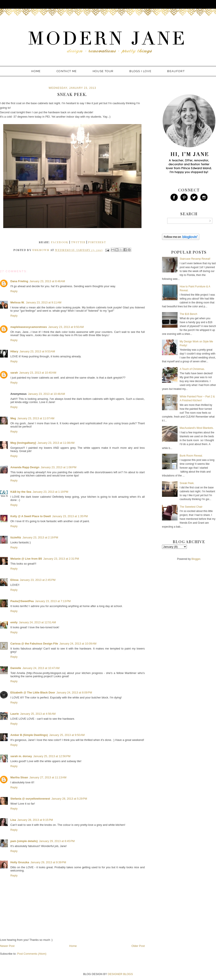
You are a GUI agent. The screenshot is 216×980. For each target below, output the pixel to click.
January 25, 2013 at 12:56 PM (52, 756)
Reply (14, 291)
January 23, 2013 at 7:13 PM (53, 601)
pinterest (97, 242)
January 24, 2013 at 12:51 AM (37, 622)
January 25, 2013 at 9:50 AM (67, 735)
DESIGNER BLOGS (120, 974)
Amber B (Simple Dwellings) (29, 735)
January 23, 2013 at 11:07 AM (36, 418)
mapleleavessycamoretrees (29, 327)
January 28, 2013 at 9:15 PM (35, 820)
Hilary (14, 351)
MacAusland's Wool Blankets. (197, 428)
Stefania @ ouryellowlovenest (30, 799)
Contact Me (67, 71)
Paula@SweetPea (22, 601)
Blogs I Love (140, 71)
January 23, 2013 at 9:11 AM (44, 302)
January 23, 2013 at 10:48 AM (46, 394)
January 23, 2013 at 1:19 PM (50, 492)
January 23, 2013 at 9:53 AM (37, 351)
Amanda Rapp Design (25, 467)
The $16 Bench (188, 314)
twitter (78, 242)
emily (14, 622)
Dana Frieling (19, 281)
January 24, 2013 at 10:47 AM (41, 668)
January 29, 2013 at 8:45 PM (57, 841)
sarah (14, 373)
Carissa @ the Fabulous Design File (34, 644)
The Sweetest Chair (191, 507)
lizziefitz (16, 537)
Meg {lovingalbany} (23, 443)
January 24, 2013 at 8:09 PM (74, 692)
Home (36, 71)
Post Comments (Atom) (32, 954)
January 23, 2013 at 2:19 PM (40, 537)
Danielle (16, 668)
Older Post (138, 946)
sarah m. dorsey (21, 756)
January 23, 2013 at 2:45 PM (38, 580)
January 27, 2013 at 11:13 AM (48, 777)
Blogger (196, 559)
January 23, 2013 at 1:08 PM (58, 467)
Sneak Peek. (187, 483)
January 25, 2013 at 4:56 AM (38, 714)
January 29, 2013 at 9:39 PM (48, 862)
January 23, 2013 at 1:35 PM (70, 516)
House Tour (103, 71)
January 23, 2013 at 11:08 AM (56, 443)
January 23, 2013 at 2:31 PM (61, 559)
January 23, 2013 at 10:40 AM (38, 373)
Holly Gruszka (20, 862)
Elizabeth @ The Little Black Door (33, 692)
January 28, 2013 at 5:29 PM (69, 799)
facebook (60, 242)
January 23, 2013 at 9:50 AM (66, 327)
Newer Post (7, 946)
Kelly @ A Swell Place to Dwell (31, 516)
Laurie (15, 714)
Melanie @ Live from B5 (26, 559)
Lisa (13, 820)
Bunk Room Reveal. (191, 456)
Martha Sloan (19, 777)
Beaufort (176, 71)
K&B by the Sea (21, 492)
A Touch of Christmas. (192, 369)
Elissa (14, 580)
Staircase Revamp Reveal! (195, 259)
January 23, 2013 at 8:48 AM (47, 281)
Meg (13, 418)
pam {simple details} (24, 841)
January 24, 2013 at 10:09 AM (78, 644)
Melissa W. (17, 302)
